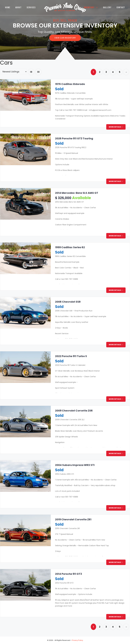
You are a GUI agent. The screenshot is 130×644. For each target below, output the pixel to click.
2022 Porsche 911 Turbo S (71, 356)
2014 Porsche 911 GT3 (68, 574)
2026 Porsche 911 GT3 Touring (74, 138)
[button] (65, 38)
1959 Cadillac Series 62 (69, 247)
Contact (121, 8)
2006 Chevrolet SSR (67, 302)
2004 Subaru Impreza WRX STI (74, 465)
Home (8, 8)
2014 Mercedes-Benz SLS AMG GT (76, 193)
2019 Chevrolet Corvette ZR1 (73, 519)
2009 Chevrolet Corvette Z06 (73, 411)
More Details (116, 127)
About (18, 8)
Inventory (92, 8)
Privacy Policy (77, 640)
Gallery (107, 8)
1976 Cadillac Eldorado (70, 84)
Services (31, 8)
